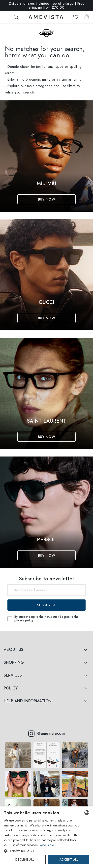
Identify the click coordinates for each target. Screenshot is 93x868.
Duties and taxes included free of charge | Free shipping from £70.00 (47, 5)
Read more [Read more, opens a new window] (47, 845)
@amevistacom (46, 733)
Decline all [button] (25, 860)
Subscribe (47, 605)
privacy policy (24, 620)
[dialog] (46, 837)
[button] (42, 851)
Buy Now (47, 199)
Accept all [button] (69, 860)
